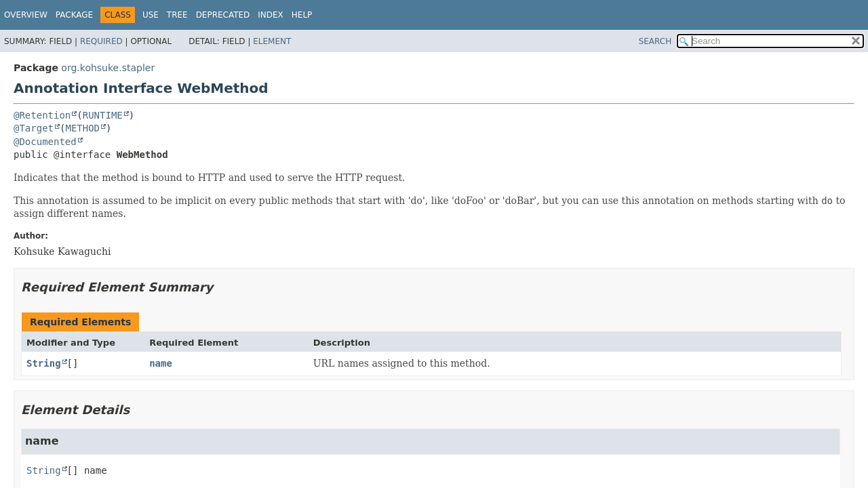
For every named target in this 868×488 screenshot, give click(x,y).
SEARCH (655, 41)
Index (271, 15)
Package (74, 15)
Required (101, 41)
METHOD (82, 128)
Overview (26, 15)
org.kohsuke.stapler (108, 68)
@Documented (45, 142)
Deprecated (223, 15)
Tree (177, 15)
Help (302, 15)
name (161, 363)
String (44, 363)
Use (151, 15)
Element (272, 41)
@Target (34, 128)
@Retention (42, 115)
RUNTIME (103, 115)
